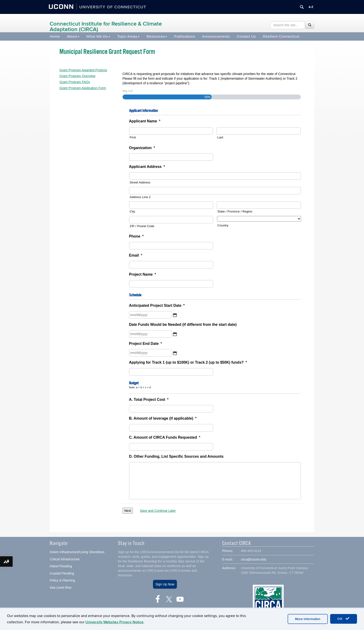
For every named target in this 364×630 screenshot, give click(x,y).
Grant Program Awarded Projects (83, 70)
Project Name (143, 274)
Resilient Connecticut (281, 36)
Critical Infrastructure (65, 560)
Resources (157, 36)
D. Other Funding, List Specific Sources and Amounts (176, 456)
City (132, 211)
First (133, 137)
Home (55, 36)
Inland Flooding (61, 567)
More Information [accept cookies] (308, 619)
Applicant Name (145, 121)
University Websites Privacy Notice (114, 622)
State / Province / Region (235, 211)
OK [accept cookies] (344, 619)
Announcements (216, 36)
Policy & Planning (62, 581)
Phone (136, 236)
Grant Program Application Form (83, 88)
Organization (142, 148)
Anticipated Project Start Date (157, 305)
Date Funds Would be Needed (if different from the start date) (183, 325)
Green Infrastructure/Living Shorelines (77, 552)
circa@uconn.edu (254, 560)
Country (223, 225)
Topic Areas (128, 36)
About (73, 36)
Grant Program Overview (77, 76)
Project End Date (146, 344)
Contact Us (246, 36)
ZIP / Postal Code (142, 226)
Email (136, 255)
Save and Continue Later (158, 511)
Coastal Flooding (62, 574)
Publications (185, 36)
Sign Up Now (165, 585)
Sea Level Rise (61, 588)
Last (220, 137)
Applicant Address (147, 167)
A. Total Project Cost (149, 400)
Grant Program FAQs (75, 82)
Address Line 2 (140, 197)
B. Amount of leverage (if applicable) (163, 418)
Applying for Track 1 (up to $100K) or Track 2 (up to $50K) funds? (188, 362)
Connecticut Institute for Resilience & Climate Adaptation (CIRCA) (106, 27)
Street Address (140, 182)
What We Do (98, 36)
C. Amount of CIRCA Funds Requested (165, 437)
